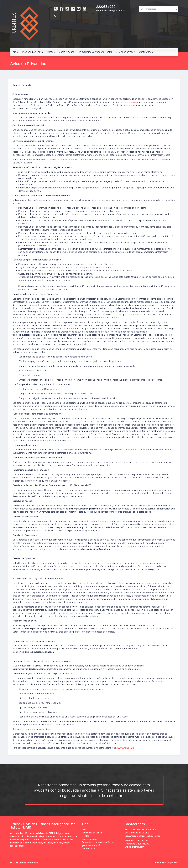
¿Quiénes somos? (126, 52)
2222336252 (106, 7)
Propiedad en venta (32, 52)
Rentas (51, 52)
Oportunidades (67, 52)
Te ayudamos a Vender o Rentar (95, 52)
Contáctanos (146, 52)
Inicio (15, 52)
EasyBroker (172, 863)
